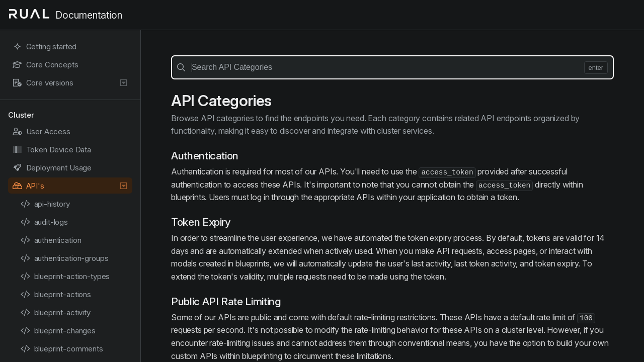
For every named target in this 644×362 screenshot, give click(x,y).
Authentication (205, 156)
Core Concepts (45, 65)
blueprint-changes (58, 331)
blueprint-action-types (65, 276)
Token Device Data (52, 150)
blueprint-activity (55, 312)
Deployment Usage (52, 168)
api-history (45, 204)
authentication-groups (64, 258)
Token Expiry (201, 222)
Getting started (44, 47)
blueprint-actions (56, 294)
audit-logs (44, 222)
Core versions (70, 83)
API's (70, 186)
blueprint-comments (62, 349)
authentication (51, 240)
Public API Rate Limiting (226, 301)
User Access (41, 131)
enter (596, 68)
